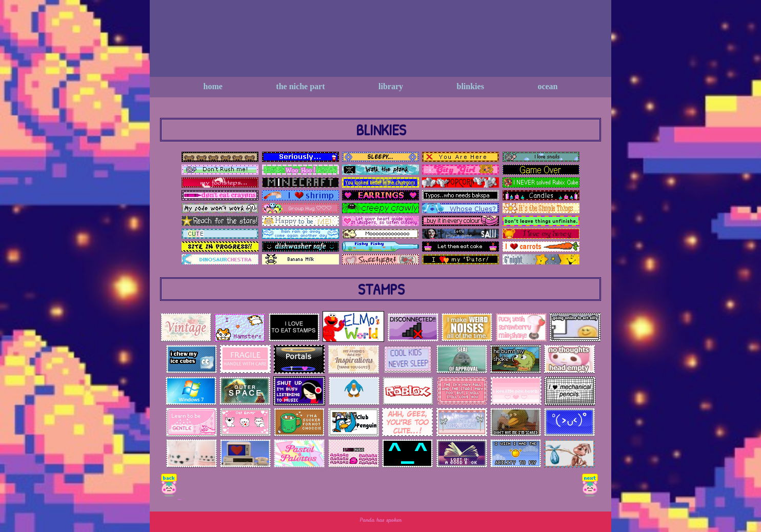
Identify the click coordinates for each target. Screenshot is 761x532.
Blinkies (470, 86)
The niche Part (300, 86)
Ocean (547, 86)
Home (213, 86)
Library (391, 86)
